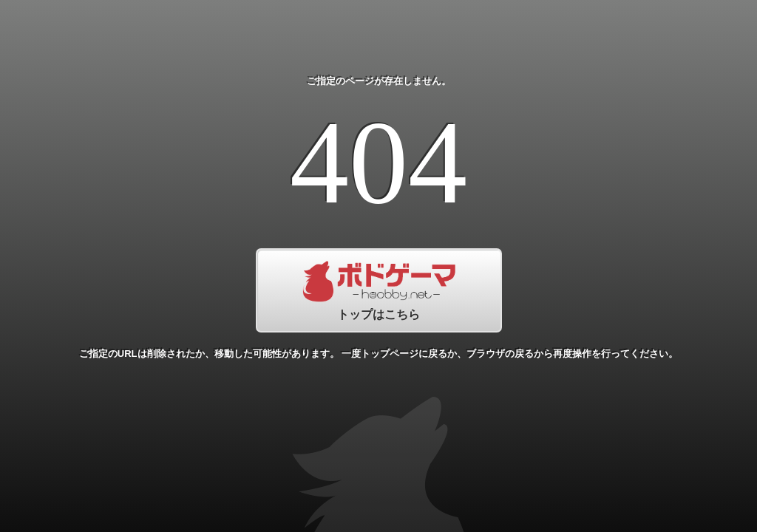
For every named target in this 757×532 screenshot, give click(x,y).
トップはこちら (379, 290)
